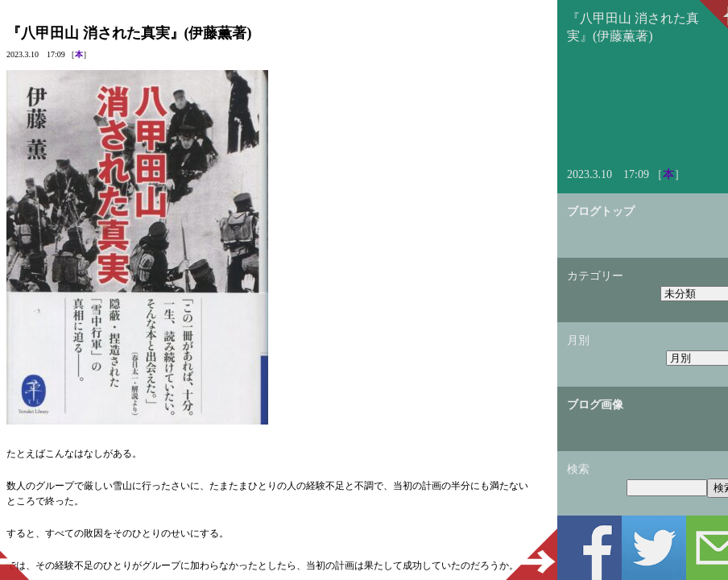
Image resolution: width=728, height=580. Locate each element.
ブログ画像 (595, 405)
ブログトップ (601, 211)
